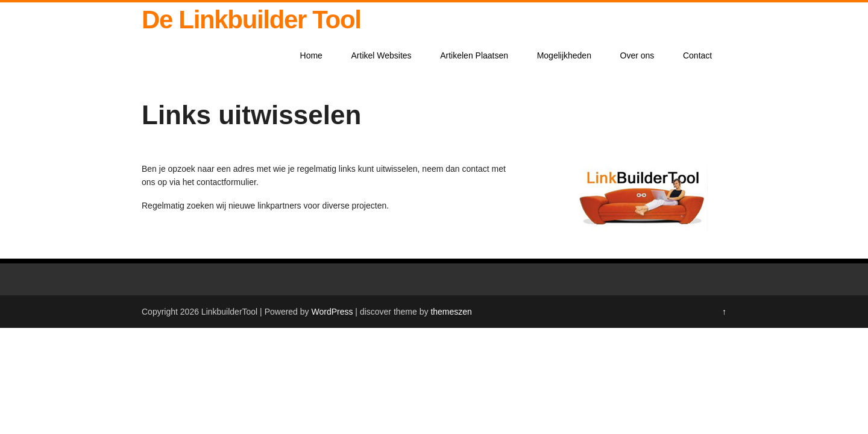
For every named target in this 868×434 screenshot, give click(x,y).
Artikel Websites (382, 55)
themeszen (451, 312)
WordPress (332, 312)
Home (311, 55)
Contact (697, 55)
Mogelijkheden (564, 55)
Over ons (637, 55)
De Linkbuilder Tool (251, 20)
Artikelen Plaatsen (474, 55)
